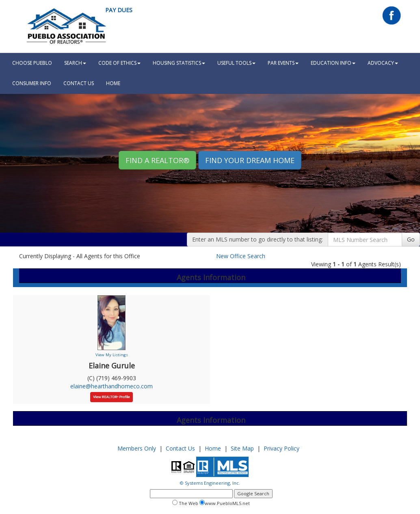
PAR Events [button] (283, 63)
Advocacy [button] (383, 63)
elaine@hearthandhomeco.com (111, 386)
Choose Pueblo (32, 63)
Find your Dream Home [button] (250, 160)
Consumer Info (32, 83)
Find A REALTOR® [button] (157, 160)
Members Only (137, 448)
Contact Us (79, 83)
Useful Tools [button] (236, 63)
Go (411, 239)
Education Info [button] (333, 63)
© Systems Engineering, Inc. (210, 483)
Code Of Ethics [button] (119, 63)
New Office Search (241, 256)
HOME (113, 83)
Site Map (242, 448)
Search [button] (75, 63)
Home (213, 448)
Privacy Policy (281, 448)
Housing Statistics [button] (179, 63)
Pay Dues (119, 10)
